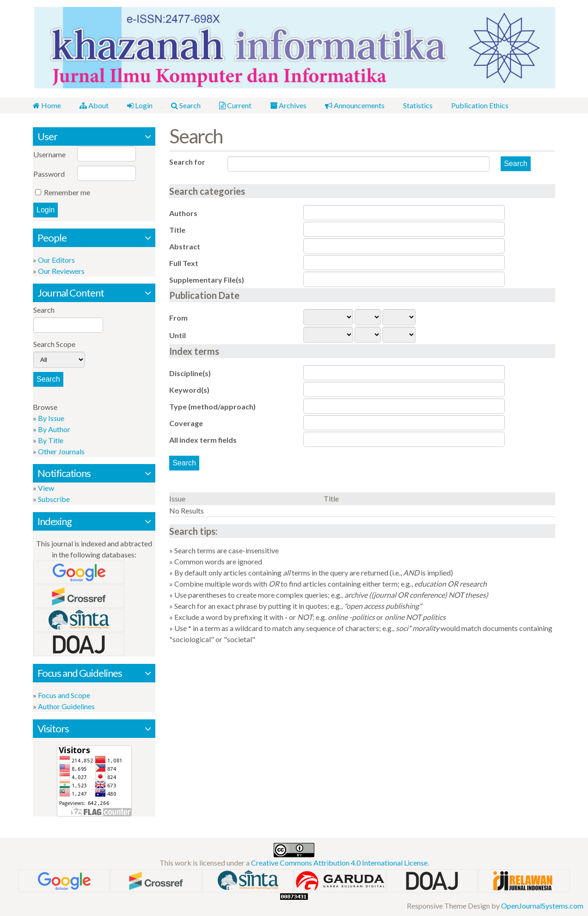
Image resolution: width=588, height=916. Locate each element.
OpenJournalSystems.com (542, 906)
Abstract (185, 246)
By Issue (51, 418)
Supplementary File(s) (207, 280)
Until (178, 335)
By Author (54, 429)
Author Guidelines (66, 706)
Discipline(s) (190, 373)
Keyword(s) (189, 390)
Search (186, 105)
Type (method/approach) (212, 406)
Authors (183, 213)
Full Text (184, 263)
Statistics (418, 105)
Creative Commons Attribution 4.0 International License (339, 863)
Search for (187, 162)
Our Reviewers (61, 271)
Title (177, 230)
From (178, 318)
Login (140, 105)
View (46, 488)
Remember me (67, 192)
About (94, 105)
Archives (288, 105)
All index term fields (203, 440)
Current (235, 105)
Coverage (186, 423)
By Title (51, 440)
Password (49, 174)
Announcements (355, 105)
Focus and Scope (64, 695)
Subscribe (54, 499)
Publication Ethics (480, 105)
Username (49, 154)
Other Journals (61, 451)
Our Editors (56, 260)
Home (47, 105)
